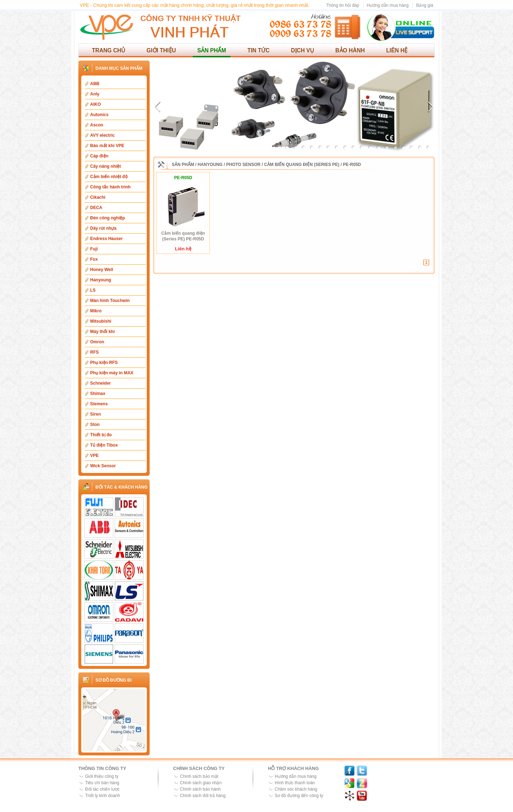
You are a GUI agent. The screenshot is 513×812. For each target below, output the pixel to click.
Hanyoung (101, 280)
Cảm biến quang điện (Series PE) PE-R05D (183, 236)
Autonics (99, 115)
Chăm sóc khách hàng (296, 789)
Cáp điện (99, 156)
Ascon (97, 125)
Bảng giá (425, 5)
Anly (95, 94)
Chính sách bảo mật (199, 776)
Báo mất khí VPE (107, 146)
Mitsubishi (101, 321)
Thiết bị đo (101, 435)
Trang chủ (108, 50)
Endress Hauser (106, 239)
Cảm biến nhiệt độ (109, 177)
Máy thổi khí (102, 332)
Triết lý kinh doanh (103, 796)
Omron (97, 342)
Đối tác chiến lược (102, 789)
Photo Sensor (243, 165)
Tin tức (258, 50)
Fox (94, 259)
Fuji (94, 249)
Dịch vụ (303, 50)
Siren (95, 414)
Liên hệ (397, 50)
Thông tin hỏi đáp (343, 5)
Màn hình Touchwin (110, 301)
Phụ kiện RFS (104, 363)
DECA (96, 208)
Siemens (99, 404)
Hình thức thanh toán (295, 783)
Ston (95, 425)
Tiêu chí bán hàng (102, 783)
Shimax (98, 394)
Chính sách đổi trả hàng (203, 796)
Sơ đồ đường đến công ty (299, 796)
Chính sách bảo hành (200, 789)
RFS (94, 352)
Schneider (100, 383)
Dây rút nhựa (103, 228)
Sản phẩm (212, 50)
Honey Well (102, 270)
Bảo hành (350, 50)
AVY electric (102, 135)
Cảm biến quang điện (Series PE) (302, 165)
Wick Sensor (103, 466)
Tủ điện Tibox (104, 445)
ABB (95, 84)
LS (93, 290)
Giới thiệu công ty (102, 776)
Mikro (96, 311)
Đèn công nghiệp (108, 218)
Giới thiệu (161, 50)
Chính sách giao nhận (201, 783)
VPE (94, 456)
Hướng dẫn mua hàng (388, 5)
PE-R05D (352, 165)
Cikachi (98, 197)
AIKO (95, 104)
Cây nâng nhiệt (105, 166)
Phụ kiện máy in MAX (112, 373)
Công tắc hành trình (110, 187)
